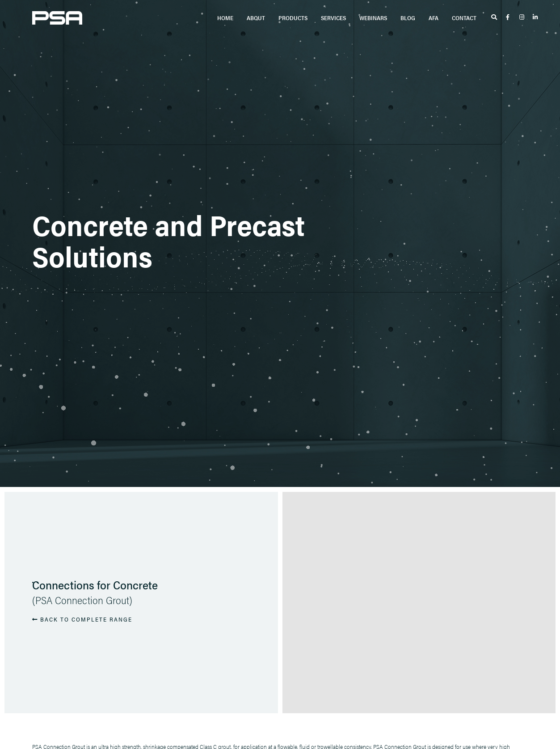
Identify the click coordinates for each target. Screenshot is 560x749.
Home (225, 18)
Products (293, 18)
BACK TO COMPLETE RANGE (82, 619)
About (256, 18)
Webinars (373, 18)
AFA (434, 18)
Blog (408, 18)
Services (333, 18)
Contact (464, 18)
